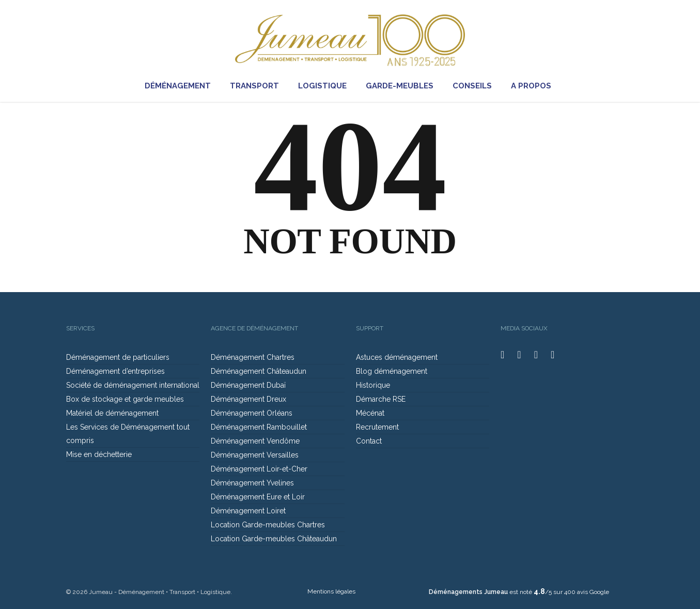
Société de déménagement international (133, 385)
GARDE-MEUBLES (404, 86)
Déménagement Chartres (253, 357)
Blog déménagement (392, 371)
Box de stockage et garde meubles (125, 399)
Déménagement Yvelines (252, 483)
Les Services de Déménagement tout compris (128, 434)
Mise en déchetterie (99, 454)
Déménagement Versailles (255, 455)
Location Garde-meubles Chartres (268, 525)
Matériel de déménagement (112, 413)
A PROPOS (536, 86)
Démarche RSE (381, 399)
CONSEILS (477, 86)
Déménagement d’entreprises (115, 371)
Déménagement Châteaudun (259, 371)
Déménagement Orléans (252, 413)
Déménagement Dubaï (248, 385)
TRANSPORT (259, 86)
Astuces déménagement (397, 357)
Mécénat (370, 413)
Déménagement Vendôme (255, 441)
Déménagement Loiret (248, 511)
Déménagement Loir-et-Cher (259, 469)
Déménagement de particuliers (118, 357)
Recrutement (377, 427)
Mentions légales (331, 591)
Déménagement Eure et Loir (258, 497)
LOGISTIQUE (327, 86)
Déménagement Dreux (248, 399)
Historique (373, 385)
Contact (369, 441)
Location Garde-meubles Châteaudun (274, 539)
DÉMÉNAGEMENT (182, 86)
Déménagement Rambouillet (259, 427)
